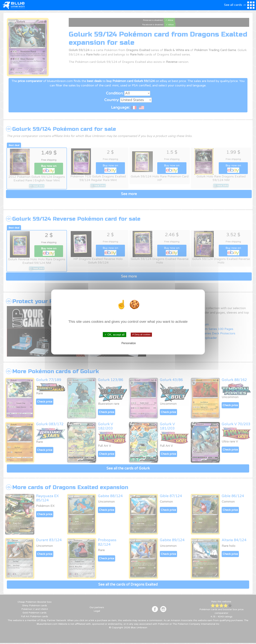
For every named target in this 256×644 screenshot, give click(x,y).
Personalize (129, 343)
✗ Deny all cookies (141, 335)
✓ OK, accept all (114, 334)
